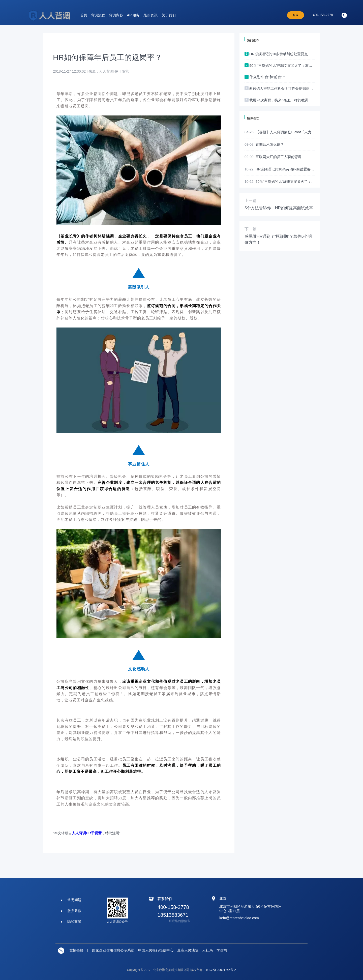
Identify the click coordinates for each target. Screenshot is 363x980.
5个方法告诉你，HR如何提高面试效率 (279, 208)
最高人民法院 (188, 950)
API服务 (133, 15)
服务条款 (74, 911)
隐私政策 (74, 922)
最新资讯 (150, 15)
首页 (84, 15)
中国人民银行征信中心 (156, 950)
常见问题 (74, 900)
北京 (223, 899)
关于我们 (169, 15)
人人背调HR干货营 (87, 833)
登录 (296, 15)
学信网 (222, 950)
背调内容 (116, 15)
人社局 (207, 950)
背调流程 (98, 15)
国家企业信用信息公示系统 (113, 950)
